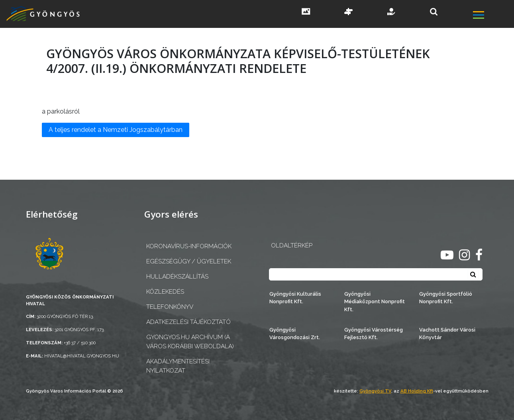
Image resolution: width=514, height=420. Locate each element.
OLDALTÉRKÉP (292, 245)
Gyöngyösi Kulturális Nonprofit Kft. (295, 298)
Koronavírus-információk (189, 246)
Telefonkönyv (170, 307)
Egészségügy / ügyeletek (189, 261)
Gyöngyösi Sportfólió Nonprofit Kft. (446, 298)
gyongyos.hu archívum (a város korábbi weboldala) (190, 342)
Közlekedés (165, 292)
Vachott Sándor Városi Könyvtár (447, 334)
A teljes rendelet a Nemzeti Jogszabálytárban (116, 130)
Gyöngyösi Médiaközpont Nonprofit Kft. (375, 301)
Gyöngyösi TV (375, 391)
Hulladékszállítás (177, 277)
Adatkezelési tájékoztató (188, 322)
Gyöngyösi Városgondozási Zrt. (295, 334)
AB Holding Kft (417, 391)
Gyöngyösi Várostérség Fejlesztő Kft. (374, 334)
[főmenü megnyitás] (493, 16)
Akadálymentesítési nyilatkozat (178, 366)
